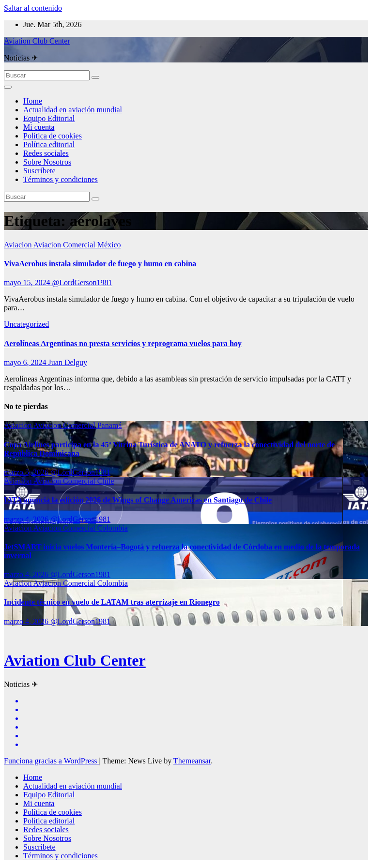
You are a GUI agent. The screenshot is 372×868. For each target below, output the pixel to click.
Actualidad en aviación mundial (73, 110)
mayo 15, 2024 (28, 282)
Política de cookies (53, 136)
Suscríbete (39, 171)
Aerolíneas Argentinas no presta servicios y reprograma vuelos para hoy (123, 343)
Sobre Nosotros (47, 162)
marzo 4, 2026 (27, 519)
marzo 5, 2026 (27, 472)
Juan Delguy (68, 362)
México (109, 245)
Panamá (110, 425)
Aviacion (19, 245)
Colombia (113, 528)
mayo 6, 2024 (26, 362)
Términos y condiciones (61, 179)
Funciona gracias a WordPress (52, 761)
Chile (106, 481)
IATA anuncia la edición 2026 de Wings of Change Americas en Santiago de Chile (138, 500)
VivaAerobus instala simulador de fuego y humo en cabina (100, 264)
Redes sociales (46, 153)
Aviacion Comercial (65, 245)
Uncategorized (26, 324)
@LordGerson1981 (82, 282)
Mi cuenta (39, 127)
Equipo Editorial (49, 118)
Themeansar (192, 761)
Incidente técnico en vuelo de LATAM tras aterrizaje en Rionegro (112, 602)
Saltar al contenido (33, 8)
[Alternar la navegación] (8, 87)
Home (33, 101)
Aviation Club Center (37, 41)
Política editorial (49, 145)
